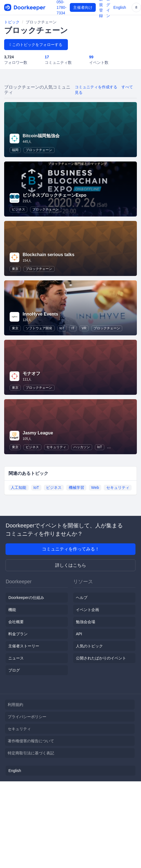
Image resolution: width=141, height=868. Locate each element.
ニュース (16, 658)
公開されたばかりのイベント (101, 658)
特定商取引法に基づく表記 (31, 753)
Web (95, 488)
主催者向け (83, 7)
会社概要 (16, 622)
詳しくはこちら (71, 565)
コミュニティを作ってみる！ (71, 549)
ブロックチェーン (39, 150)
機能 (12, 610)
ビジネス (18, 209)
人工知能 (18, 488)
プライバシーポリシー (27, 717)
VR (84, 328)
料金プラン (18, 634)
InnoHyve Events (40, 314)
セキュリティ (56, 447)
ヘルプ (82, 598)
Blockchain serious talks (49, 255)
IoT (62, 328)
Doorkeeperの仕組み (26, 598)
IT (73, 328)
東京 (15, 269)
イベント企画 (87, 610)
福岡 (15, 150)
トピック (12, 22)
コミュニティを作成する (96, 87)
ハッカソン (82, 447)
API (79, 634)
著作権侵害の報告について (31, 741)
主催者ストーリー (24, 646)
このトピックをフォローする (36, 45)
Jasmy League (38, 433)
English (120, 7)
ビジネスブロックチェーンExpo (54, 195)
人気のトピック (89, 646)
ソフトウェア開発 (39, 328)
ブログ (14, 670)
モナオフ (31, 373)
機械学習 (76, 488)
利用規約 (15, 705)
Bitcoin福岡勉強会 (41, 136)
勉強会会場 (86, 622)
